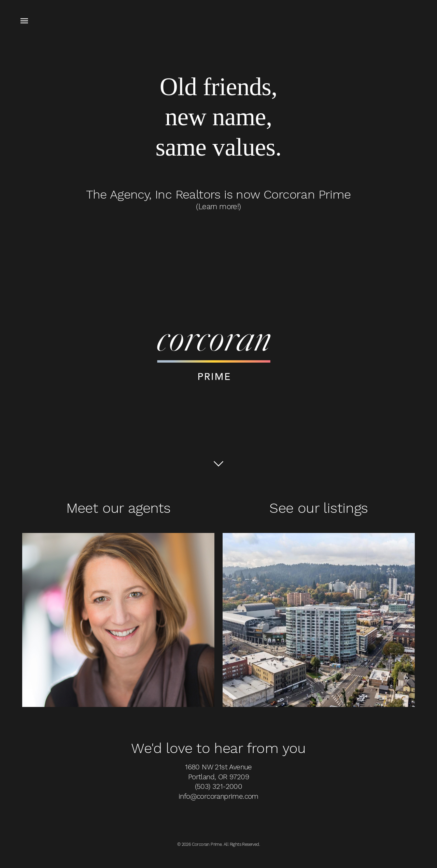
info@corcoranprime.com (218, 796)
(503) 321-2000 (219, 786)
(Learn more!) (218, 206)
